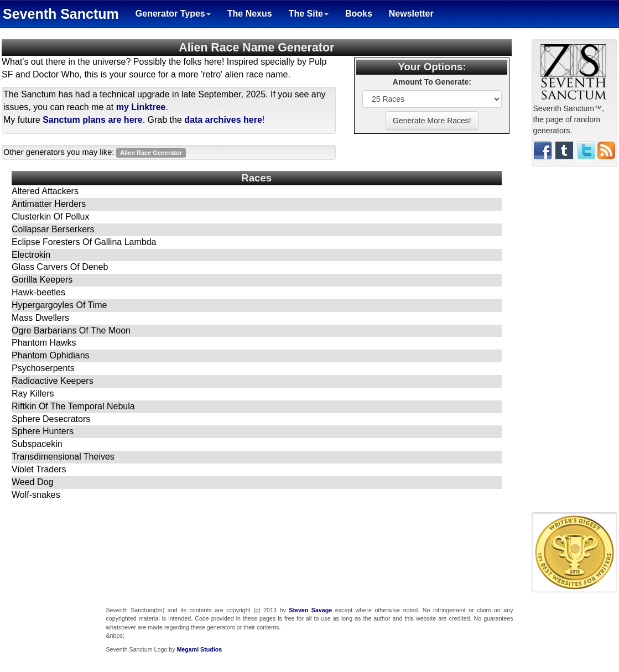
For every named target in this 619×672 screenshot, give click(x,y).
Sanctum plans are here (93, 120)
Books (359, 14)
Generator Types (173, 14)
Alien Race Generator (151, 153)
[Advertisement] (575, 343)
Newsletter (411, 14)
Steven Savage (310, 610)
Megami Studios (199, 649)
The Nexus (250, 14)
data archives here (223, 120)
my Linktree (141, 107)
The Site (309, 14)
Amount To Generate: (432, 82)
